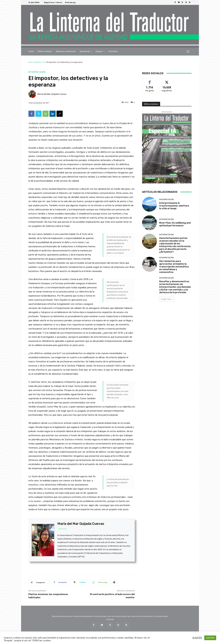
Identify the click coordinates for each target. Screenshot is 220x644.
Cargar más (167, 299)
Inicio (31, 62)
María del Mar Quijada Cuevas (52, 94)
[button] (188, 51)
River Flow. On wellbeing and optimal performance (175, 224)
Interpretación (37, 72)
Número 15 (40, 62)
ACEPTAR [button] (210, 638)
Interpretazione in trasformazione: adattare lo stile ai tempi (174, 206)
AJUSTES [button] (197, 638)
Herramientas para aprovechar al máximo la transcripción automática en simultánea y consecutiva (174, 267)
